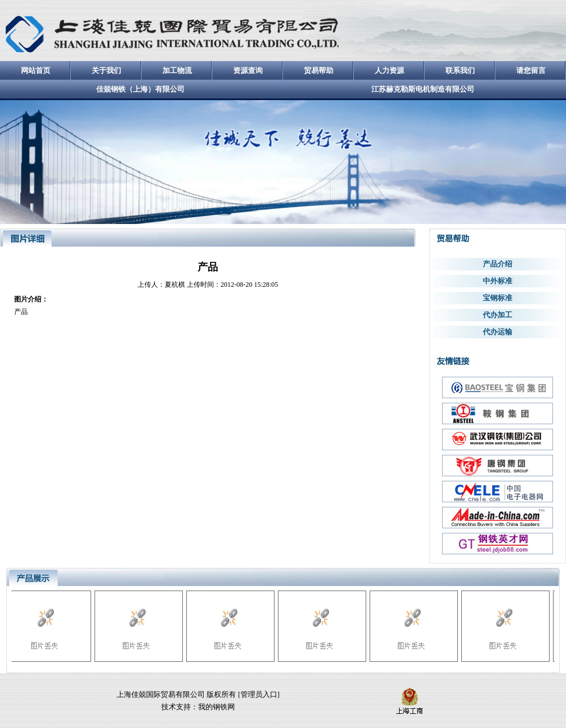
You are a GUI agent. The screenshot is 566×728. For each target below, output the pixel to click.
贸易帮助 (319, 70)
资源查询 (248, 70)
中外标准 (498, 281)
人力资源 (389, 70)
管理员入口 (259, 694)
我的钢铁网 (216, 707)
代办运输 (498, 332)
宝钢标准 (498, 298)
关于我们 (106, 70)
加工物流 (177, 70)
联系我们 (460, 70)
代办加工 (498, 315)
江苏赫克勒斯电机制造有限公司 (423, 89)
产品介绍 (498, 264)
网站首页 (36, 70)
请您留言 (531, 70)
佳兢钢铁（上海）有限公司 (140, 89)
